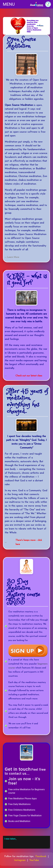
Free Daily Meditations (20, 804)
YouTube (34, 860)
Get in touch (18, 769)
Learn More (13, 257)
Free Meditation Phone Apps (23, 799)
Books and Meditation (19, 821)
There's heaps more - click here (29, 542)
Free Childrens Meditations (22, 810)
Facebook (41, 856)
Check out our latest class (29, 376)
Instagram (20, 860)
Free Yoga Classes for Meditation (25, 816)
